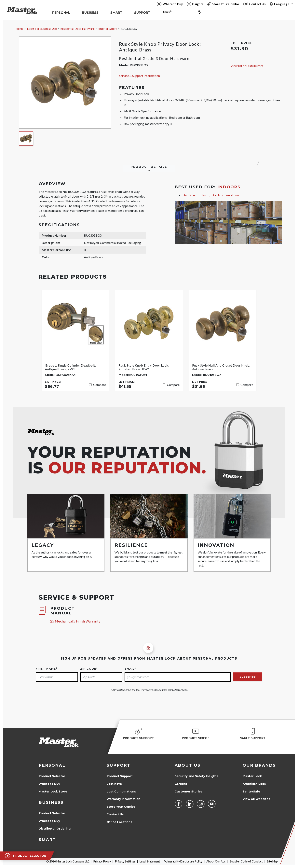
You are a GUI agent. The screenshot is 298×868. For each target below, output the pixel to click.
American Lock (254, 784)
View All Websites (256, 799)
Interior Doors (108, 29)
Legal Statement (150, 861)
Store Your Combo (121, 807)
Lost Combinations (121, 791)
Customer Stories (189, 791)
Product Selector (52, 776)
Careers (181, 784)
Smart (47, 840)
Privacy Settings (125, 861)
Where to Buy (49, 784)
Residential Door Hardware (77, 29)
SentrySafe (251, 791)
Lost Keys (114, 784)
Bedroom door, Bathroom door (211, 195)
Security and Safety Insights (196, 776)
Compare (100, 385)
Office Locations (119, 822)
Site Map (272, 861)
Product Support (120, 776)
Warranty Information (123, 799)
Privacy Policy (102, 861)
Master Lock (252, 776)
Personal (52, 765)
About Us (188, 765)
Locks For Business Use (42, 29)
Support (118, 765)
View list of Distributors (247, 66)
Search (167, 12)
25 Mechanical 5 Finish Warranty (75, 621)
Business (51, 802)
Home (20, 29)
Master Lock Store (53, 791)
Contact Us (115, 814)
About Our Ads (216, 861)
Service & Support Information (139, 76)
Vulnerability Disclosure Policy (183, 861)
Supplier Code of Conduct (246, 861)
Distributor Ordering (55, 829)
